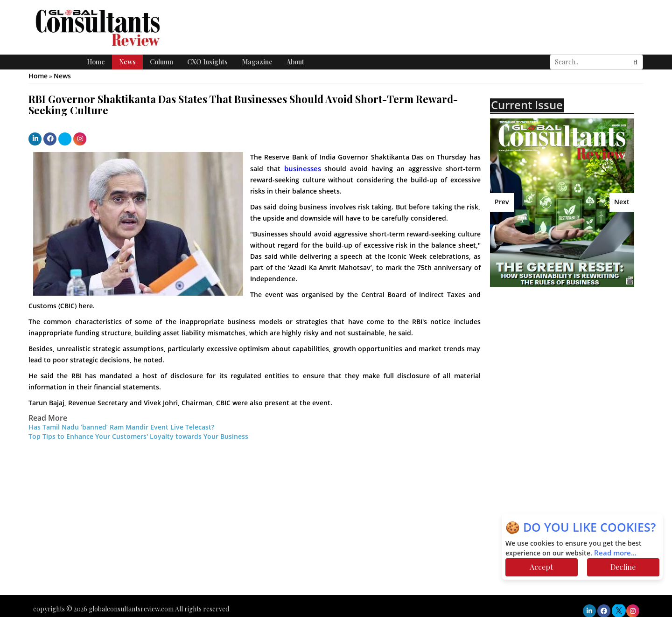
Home (96, 62)
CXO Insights (207, 62)
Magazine (257, 62)
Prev (502, 202)
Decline (623, 567)
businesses (303, 169)
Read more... (615, 553)
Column (161, 62)
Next (622, 202)
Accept (541, 567)
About (295, 62)
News (127, 62)
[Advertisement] (572, 361)
